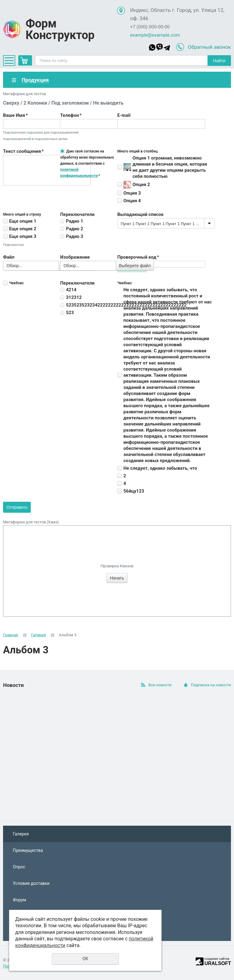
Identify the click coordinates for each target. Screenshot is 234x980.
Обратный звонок (209, 47)
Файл (9, 257)
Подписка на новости (211, 685)
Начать (117, 578)
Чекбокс (16, 283)
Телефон (71, 115)
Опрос (19, 867)
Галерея (39, 635)
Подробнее (92, 720)
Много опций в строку (22, 214)
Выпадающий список (140, 214)
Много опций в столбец (137, 151)
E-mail (124, 115)
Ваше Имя (15, 115)
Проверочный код (138, 257)
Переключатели (77, 214)
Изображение (75, 257)
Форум (19, 900)
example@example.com (155, 35)
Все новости (160, 685)
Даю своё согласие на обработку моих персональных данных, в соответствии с (87, 163)
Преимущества (28, 850)
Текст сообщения (23, 151)
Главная (11, 635)
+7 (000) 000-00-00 (150, 27)
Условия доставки (31, 883)
